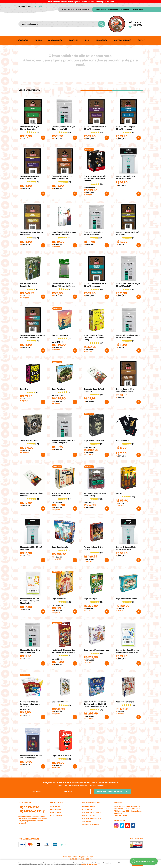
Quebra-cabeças (123, 40)
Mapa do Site (87, 810)
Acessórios (102, 40)
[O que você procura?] (102, 24)
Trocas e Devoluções (91, 824)
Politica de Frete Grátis (92, 813)
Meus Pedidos (113, 9)
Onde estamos (56, 813)
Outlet (141, 40)
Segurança (87, 821)
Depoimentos (56, 810)
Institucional (57, 803)
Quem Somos (101, 9)
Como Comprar (88, 807)
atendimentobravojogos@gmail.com (32, 816)
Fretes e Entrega (89, 816)
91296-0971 (83, 9)
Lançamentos (55, 40)
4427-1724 (67, 9)
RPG (87, 40)
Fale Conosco (126, 9)
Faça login (38, 7)
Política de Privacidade (92, 818)
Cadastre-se (138, 9)
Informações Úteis (91, 803)
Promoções (22, 40)
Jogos (38, 40)
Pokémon (74, 40)
